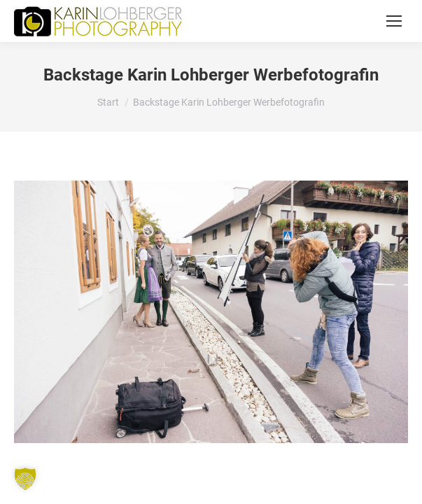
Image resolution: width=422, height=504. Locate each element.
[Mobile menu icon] (394, 21)
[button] (25, 479)
